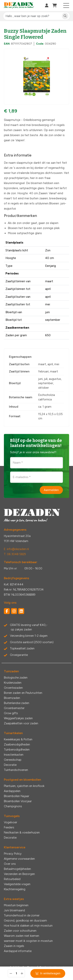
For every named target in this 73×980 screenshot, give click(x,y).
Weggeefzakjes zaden (18, 718)
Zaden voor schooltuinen (20, 931)
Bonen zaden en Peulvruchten (23, 693)
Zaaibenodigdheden (17, 744)
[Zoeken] (65, 16)
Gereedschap (13, 760)
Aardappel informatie (18, 951)
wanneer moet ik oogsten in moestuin (28, 941)
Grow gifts (11, 713)
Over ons (10, 864)
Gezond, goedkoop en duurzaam (25, 921)
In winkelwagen (48, 973)
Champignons (13, 806)
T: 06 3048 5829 (15, 554)
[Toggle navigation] (66, 5)
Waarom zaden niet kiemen (22, 936)
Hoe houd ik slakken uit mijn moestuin (28, 926)
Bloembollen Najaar (17, 796)
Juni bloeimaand (14, 910)
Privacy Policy (13, 854)
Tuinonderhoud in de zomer (22, 915)
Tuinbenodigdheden (17, 750)
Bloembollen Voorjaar (18, 801)
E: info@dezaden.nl (16, 549)
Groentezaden (13, 688)
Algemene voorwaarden (19, 859)
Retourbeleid (12, 879)
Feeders (9, 827)
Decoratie (10, 765)
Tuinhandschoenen (16, 770)
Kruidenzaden (13, 683)
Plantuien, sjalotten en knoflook (24, 786)
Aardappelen (12, 791)
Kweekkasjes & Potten (18, 739)
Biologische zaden (16, 678)
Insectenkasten (14, 755)
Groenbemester (14, 708)
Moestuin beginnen (16, 905)
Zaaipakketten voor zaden (21, 723)
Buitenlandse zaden (17, 703)
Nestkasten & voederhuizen (22, 833)
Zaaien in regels (14, 946)
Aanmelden (51, 490)
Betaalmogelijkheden (17, 869)
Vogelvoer (11, 822)
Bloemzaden (12, 698)
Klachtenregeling (15, 889)
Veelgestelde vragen (17, 884)
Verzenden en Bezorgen (19, 874)
